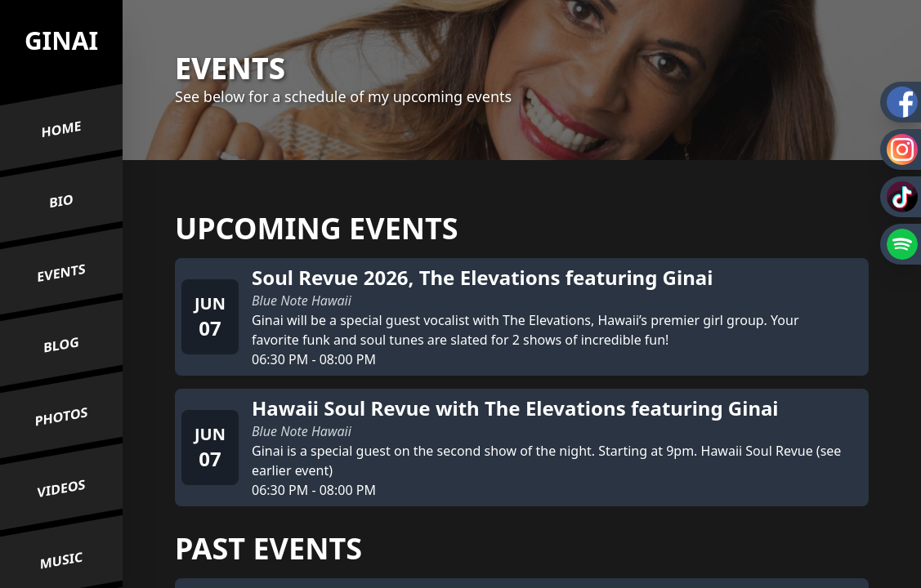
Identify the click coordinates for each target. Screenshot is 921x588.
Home (62, 129)
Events (61, 273)
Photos (62, 417)
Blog (61, 345)
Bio (61, 201)
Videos (62, 488)
